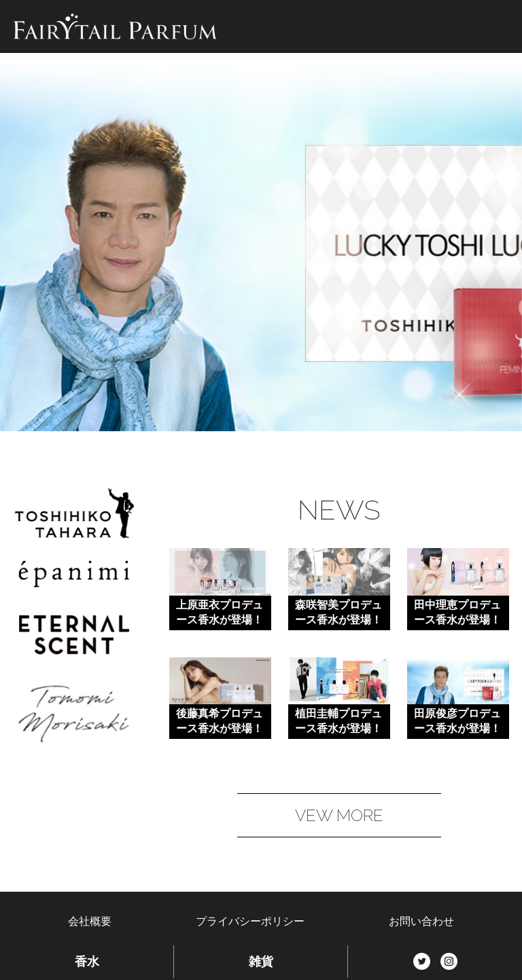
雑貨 (261, 962)
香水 (87, 962)
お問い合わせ (421, 921)
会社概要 (90, 921)
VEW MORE (339, 815)
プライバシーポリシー (250, 921)
